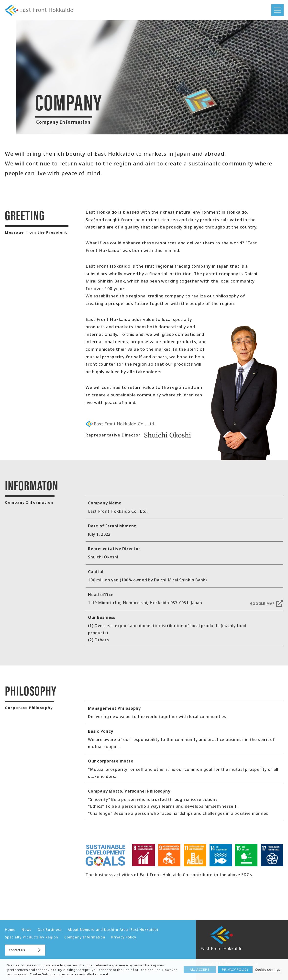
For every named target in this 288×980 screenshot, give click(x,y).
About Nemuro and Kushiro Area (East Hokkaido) (113, 930)
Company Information (85, 937)
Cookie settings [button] (268, 969)
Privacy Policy (124, 937)
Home (10, 930)
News (26, 930)
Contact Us (17, 950)
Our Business (50, 930)
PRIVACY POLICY (235, 969)
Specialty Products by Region (32, 937)
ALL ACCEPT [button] (200, 969)
